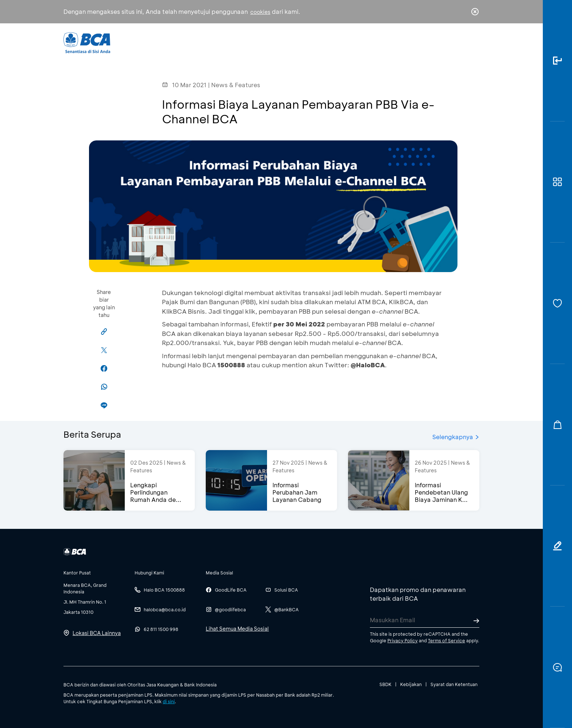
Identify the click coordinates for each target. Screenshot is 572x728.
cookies (260, 12)
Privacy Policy (403, 640)
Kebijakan (411, 684)
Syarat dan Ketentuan (454, 684)
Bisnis (267, 42)
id (460, 43)
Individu (225, 42)
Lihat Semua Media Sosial (237, 629)
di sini (169, 701)
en (473, 43)
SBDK (385, 684)
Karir (366, 42)
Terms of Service (447, 640)
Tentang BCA (317, 42)
